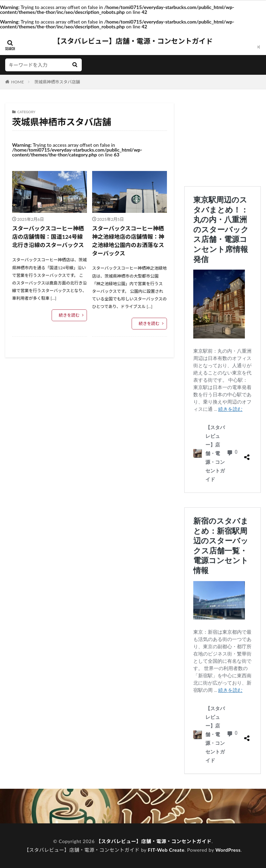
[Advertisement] (223, 138)
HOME (17, 82)
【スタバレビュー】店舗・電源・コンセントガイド (133, 41)
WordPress (228, 850)
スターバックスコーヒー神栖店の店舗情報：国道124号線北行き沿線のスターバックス (48, 237)
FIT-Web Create (166, 850)
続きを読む (69, 315)
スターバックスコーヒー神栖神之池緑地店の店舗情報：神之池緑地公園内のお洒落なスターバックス (128, 241)
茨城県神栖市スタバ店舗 (57, 82)
